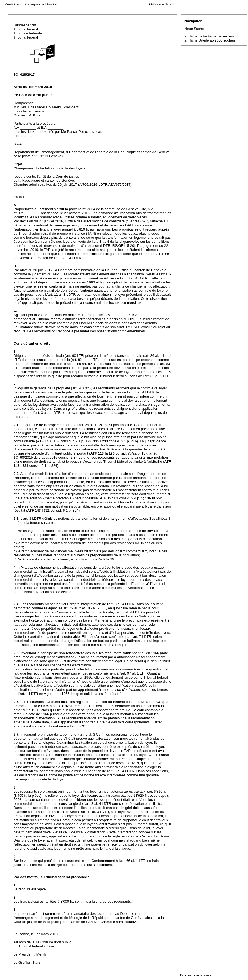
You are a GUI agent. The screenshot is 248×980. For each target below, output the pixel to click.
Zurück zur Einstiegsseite (25, 4)
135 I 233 (101, 441)
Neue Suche (194, 29)
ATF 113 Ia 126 (102, 453)
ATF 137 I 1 (109, 498)
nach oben (203, 975)
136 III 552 (153, 498)
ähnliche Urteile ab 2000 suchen (210, 40)
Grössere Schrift (162, 4)
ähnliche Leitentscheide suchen (209, 36)
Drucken (52, 4)
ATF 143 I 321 (39, 510)
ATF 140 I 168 (48, 441)
